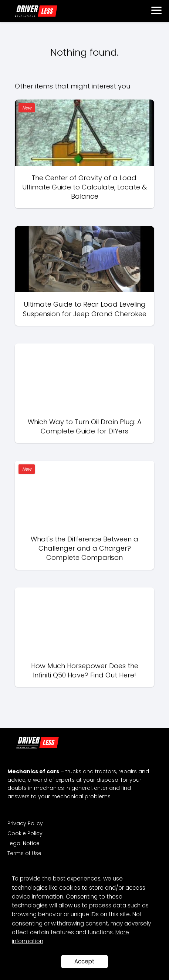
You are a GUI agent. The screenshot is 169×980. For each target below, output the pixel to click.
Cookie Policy (25, 833)
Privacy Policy (25, 823)
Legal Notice (23, 843)
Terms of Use (24, 853)
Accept (84, 961)
